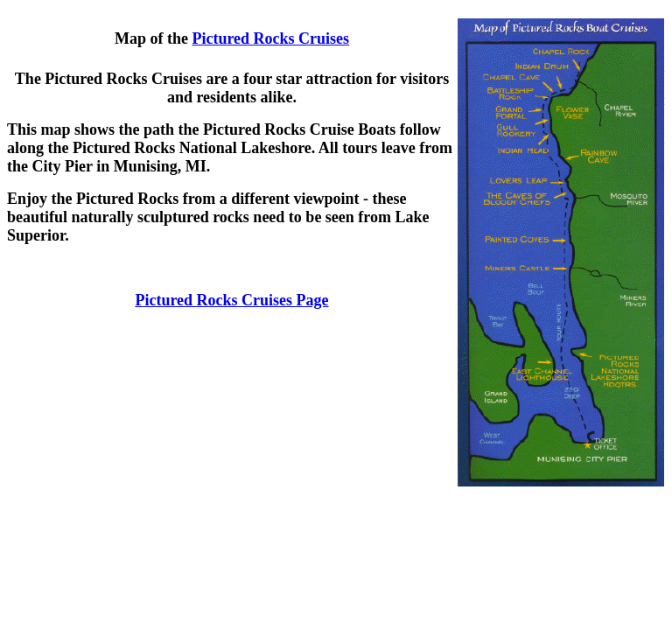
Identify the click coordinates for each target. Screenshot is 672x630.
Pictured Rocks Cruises (270, 38)
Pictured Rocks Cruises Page (231, 300)
